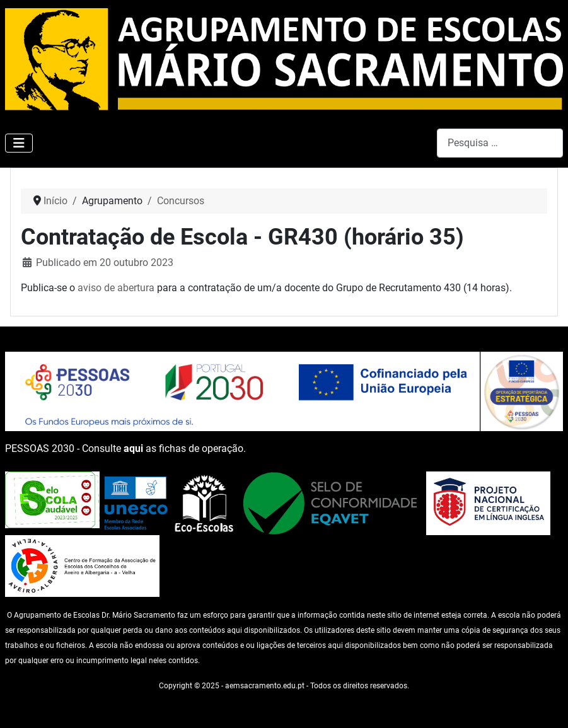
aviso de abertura (116, 288)
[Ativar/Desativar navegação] (19, 143)
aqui (133, 448)
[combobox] (500, 143)
